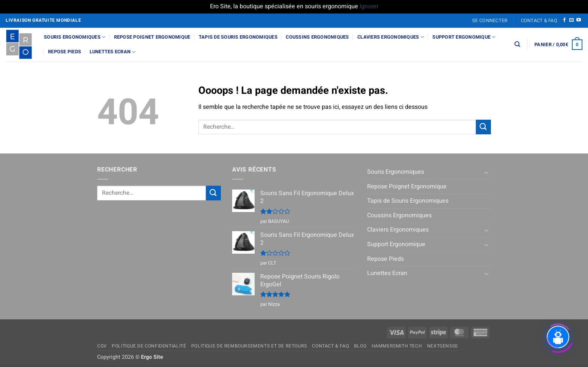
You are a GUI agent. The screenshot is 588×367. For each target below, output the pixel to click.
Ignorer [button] (369, 6)
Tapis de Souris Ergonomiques (238, 37)
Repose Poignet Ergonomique (152, 37)
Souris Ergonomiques (75, 37)
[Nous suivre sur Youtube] (579, 20)
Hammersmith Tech (397, 346)
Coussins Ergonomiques (317, 37)
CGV (102, 346)
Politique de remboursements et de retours (249, 346)
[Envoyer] (483, 127)
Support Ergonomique (464, 37)
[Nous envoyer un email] (571, 20)
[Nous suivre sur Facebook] (564, 20)
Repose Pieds (64, 52)
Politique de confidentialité (149, 346)
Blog (360, 346)
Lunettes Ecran (113, 52)
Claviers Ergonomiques (391, 37)
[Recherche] (517, 44)
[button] (490, 21)
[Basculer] (486, 172)
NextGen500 (442, 346)
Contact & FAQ (539, 21)
